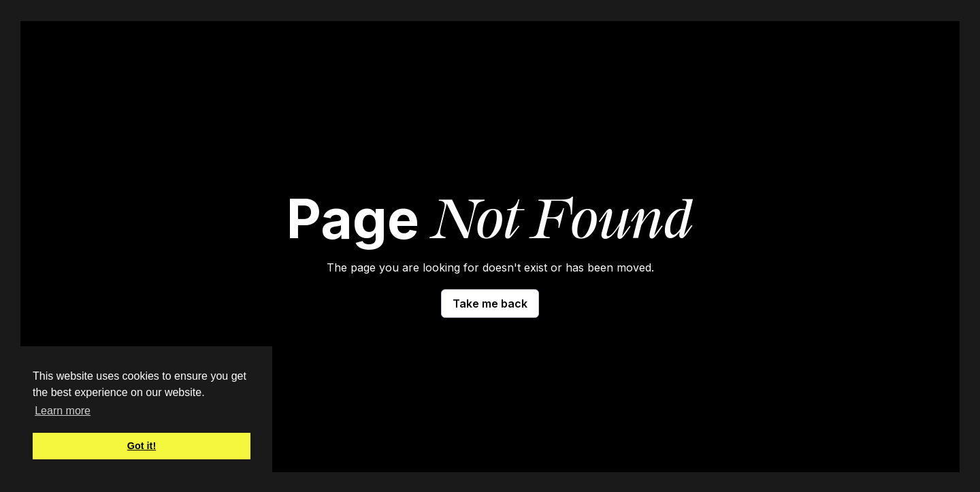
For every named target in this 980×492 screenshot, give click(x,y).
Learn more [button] (63, 411)
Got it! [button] (142, 446)
